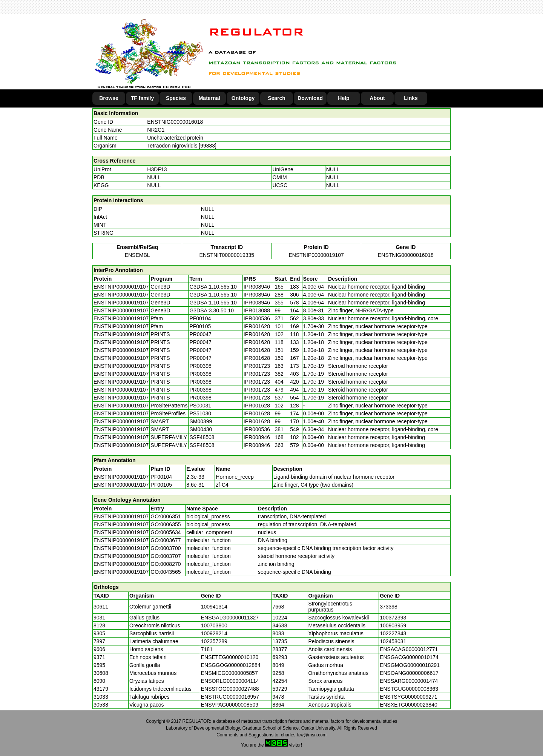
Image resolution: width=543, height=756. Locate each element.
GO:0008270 (166, 564)
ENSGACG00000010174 (409, 657)
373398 (389, 607)
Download (310, 98)
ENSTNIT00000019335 (227, 255)
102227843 (393, 633)
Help (344, 98)
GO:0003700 (166, 548)
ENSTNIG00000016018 (175, 122)
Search (277, 98)
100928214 (214, 633)
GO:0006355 (166, 524)
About (377, 98)
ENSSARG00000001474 (409, 681)
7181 (207, 649)
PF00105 (161, 485)
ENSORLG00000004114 (230, 681)
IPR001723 (257, 366)
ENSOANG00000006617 (409, 673)
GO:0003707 (166, 556)
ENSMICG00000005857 (229, 673)
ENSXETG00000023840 (409, 705)
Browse (109, 98)
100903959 (393, 625)
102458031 (393, 641)
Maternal (210, 98)
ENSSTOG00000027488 (230, 689)
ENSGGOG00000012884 (231, 665)
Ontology (243, 98)
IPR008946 (257, 287)
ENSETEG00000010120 (230, 657)
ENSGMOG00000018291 (410, 665)
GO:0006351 (166, 516)
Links (411, 98)
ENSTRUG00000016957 (230, 697)
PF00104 (161, 477)
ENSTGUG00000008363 (409, 689)
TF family (142, 98)
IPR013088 (257, 310)
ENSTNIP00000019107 (316, 255)
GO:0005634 (166, 532)
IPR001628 (257, 326)
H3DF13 (157, 169)
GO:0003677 (166, 540)
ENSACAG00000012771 (409, 649)
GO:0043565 (166, 572)
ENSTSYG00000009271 (409, 697)
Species (176, 98)
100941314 (214, 607)
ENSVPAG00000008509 (230, 705)
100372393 (393, 618)
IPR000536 (257, 318)
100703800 (214, 625)
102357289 (214, 641)
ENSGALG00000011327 (230, 618)
